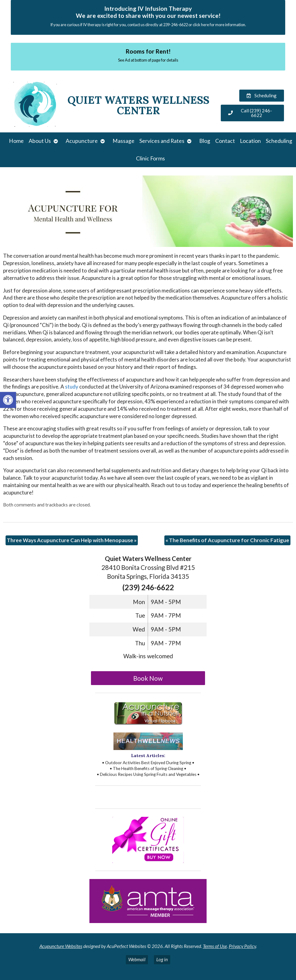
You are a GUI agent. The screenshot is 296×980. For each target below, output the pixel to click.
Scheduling (279, 141)
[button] (8, 400)
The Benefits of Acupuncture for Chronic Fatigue (227, 540)
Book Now (148, 678)
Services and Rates (162, 141)
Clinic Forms (150, 158)
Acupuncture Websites (61, 946)
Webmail (137, 959)
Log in (162, 959)
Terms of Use (215, 946)
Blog (205, 141)
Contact (225, 141)
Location (250, 141)
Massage (123, 141)
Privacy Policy (242, 946)
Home (16, 141)
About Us (40, 141)
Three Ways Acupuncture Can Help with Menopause (72, 540)
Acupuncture (82, 141)
